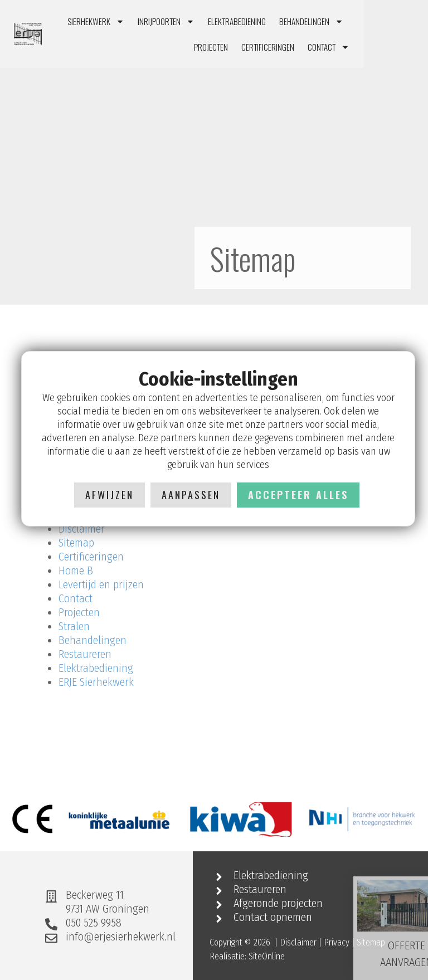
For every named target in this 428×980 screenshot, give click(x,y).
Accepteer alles (298, 495)
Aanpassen (191, 495)
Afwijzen (110, 495)
